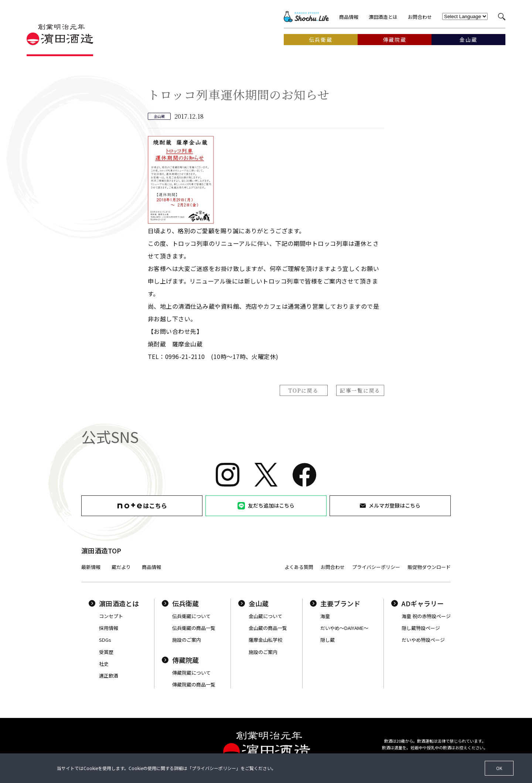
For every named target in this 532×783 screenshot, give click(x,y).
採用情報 (109, 628)
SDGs (105, 640)
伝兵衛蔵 (180, 603)
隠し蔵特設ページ (421, 628)
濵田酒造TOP (101, 550)
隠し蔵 (328, 640)
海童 (325, 616)
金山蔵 (253, 603)
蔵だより (121, 567)
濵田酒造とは (383, 17)
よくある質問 (299, 567)
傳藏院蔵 (180, 660)
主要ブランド (335, 603)
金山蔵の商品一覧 (268, 628)
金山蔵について (265, 616)
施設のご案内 (187, 640)
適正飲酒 (109, 676)
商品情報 (349, 17)
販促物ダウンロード (429, 567)
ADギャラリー (417, 603)
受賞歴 (106, 652)
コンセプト (111, 616)
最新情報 (91, 567)
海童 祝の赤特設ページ (426, 616)
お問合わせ (420, 17)
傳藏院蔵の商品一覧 (194, 684)
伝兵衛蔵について (191, 616)
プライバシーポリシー (376, 567)
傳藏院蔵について (191, 673)
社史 (104, 664)
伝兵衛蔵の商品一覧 (194, 628)
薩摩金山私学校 (265, 640)
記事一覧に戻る (360, 390)
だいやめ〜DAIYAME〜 (344, 628)
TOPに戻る (303, 390)
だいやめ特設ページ (423, 640)
